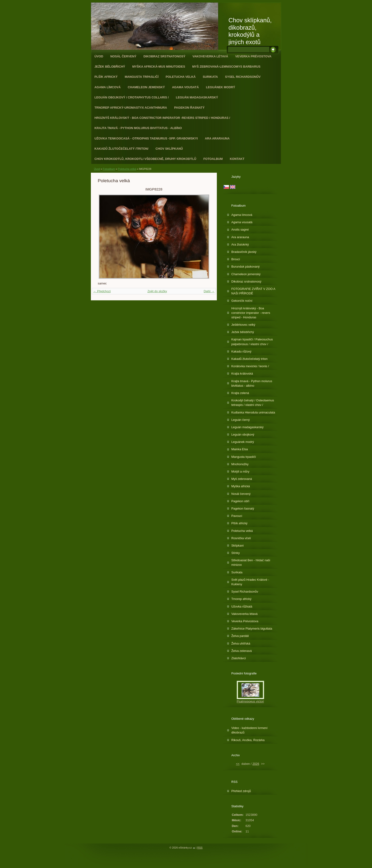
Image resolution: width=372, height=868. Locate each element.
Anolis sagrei (240, 230)
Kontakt (237, 159)
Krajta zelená (240, 393)
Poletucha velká (181, 77)
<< (238, 764)
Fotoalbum (213, 159)
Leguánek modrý (221, 87)
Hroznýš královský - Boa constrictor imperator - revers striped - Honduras (251, 313)
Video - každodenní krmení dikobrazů (249, 730)
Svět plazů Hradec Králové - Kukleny (250, 582)
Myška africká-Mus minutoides (159, 67)
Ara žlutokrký (240, 244)
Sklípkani (237, 545)
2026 (256, 764)
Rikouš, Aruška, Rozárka (248, 740)
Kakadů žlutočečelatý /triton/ (121, 149)
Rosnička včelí (241, 538)
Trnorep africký (241, 599)
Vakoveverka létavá (210, 56)
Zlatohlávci (239, 658)
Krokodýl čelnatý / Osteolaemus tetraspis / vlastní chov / (253, 403)
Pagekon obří (240, 501)
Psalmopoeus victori (250, 701)
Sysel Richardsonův (243, 77)
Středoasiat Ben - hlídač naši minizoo (251, 562)
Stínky (236, 553)
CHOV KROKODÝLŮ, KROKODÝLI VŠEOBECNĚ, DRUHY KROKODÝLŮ (145, 159)
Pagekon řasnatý (189, 108)
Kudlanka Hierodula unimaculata (253, 412)
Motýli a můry (240, 471)
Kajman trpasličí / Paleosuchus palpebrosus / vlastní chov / (252, 342)
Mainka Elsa (240, 449)
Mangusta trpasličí (142, 77)
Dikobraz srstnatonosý (165, 56)
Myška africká (241, 486)
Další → (209, 291)
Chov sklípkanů (169, 149)
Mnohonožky (240, 464)
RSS (200, 848)
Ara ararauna (217, 138)
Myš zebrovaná (242, 479)
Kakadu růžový (241, 351)
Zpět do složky (157, 291)
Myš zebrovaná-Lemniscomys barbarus (226, 67)
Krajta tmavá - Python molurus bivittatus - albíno (138, 128)
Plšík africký (106, 77)
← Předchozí (102, 291)
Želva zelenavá (242, 651)
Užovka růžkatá (242, 606)
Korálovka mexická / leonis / (250, 366)
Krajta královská (242, 374)
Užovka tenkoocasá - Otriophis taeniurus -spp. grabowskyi (146, 138)
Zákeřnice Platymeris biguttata (252, 629)
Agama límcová (107, 87)
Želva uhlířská (241, 643)
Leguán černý (241, 420)
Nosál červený (123, 56)
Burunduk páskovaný (246, 267)
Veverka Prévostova (253, 56)
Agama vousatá (185, 87)
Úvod (99, 56)
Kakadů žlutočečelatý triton (249, 359)
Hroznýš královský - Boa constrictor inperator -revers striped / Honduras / (162, 118)
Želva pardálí (240, 636)
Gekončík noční (242, 301)
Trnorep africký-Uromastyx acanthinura (131, 108)
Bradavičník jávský (244, 252)
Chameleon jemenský (146, 87)
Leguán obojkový (243, 434)
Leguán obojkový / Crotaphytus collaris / (132, 97)
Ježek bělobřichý (110, 67)
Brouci (236, 259)
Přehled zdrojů (241, 791)
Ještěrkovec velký (243, 325)
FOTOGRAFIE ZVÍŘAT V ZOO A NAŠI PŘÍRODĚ (253, 291)
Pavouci (237, 516)
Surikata (210, 77)
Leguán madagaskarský (197, 97)
